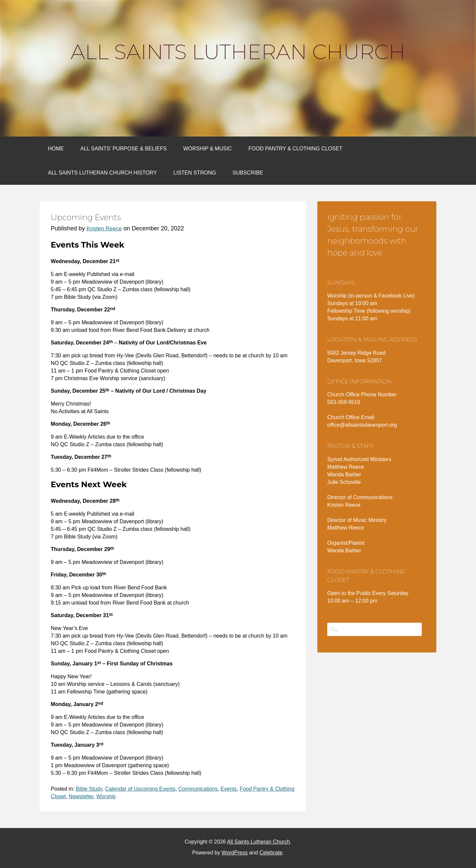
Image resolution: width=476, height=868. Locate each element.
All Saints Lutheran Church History (102, 173)
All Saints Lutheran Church (238, 52)
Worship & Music (207, 149)
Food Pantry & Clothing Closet (295, 149)
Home (56, 149)
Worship (106, 796)
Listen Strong (195, 173)
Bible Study (89, 789)
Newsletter (81, 796)
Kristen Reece (104, 229)
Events (229, 789)
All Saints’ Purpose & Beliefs (123, 149)
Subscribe (248, 173)
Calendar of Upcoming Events (140, 789)
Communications (198, 789)
